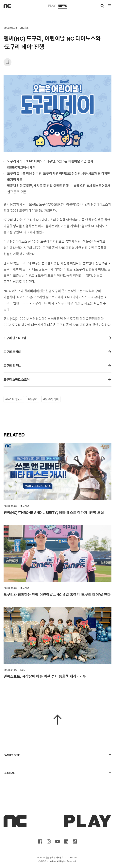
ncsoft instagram (49, 841)
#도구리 (33, 399)
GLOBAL (57, 773)
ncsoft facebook (40, 841)
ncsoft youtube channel (57, 841)
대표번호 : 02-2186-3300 (67, 858)
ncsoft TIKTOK (75, 841)
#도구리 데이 (51, 399)
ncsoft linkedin (66, 841)
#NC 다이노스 (14, 399)
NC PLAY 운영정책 (45, 858)
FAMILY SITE (57, 755)
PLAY (52, 6)
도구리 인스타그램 (57, 338)
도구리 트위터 (57, 352)
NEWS (62, 6)
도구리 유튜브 (57, 366)
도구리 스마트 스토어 (57, 380)
